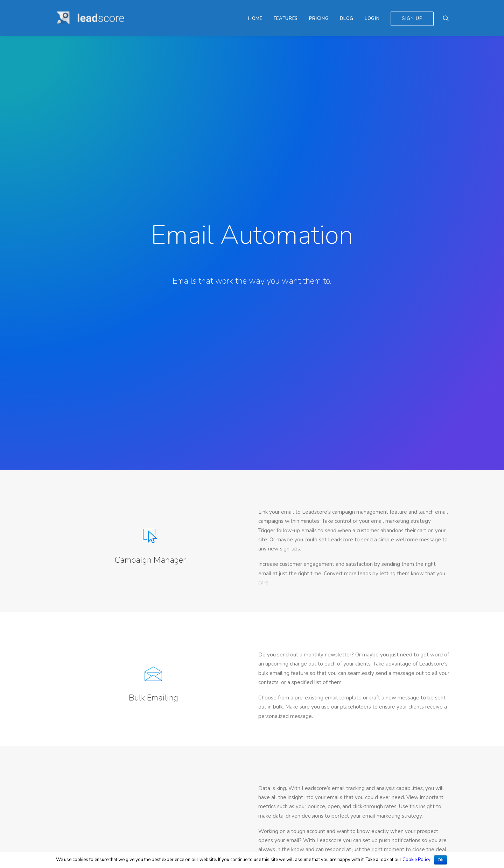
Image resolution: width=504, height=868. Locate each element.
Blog (347, 19)
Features (286, 19)
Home (255, 19)
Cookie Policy (416, 860)
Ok (440, 860)
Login (372, 19)
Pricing (319, 19)
